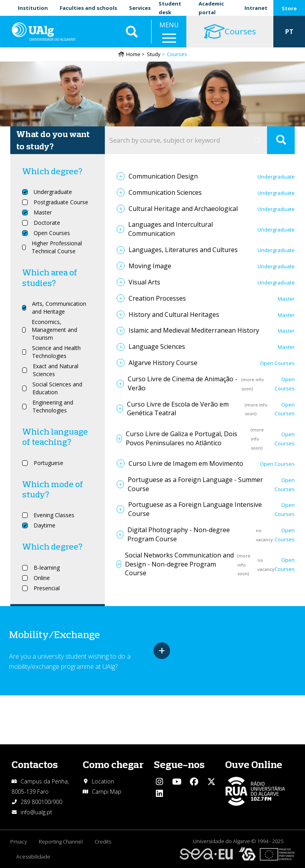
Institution (33, 8)
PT (289, 32)
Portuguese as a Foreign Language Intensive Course (195, 509)
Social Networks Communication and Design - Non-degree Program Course (179, 564)
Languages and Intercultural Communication (170, 229)
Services (140, 8)
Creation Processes (157, 298)
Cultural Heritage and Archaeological (183, 209)
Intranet (256, 8)
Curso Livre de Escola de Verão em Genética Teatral (178, 409)
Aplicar (132, 32)
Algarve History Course (163, 363)
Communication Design (163, 176)
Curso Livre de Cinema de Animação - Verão (183, 383)
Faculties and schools (88, 8)
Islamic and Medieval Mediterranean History (194, 330)
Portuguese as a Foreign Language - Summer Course (195, 484)
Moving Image (150, 266)
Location (103, 781)
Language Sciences (157, 346)
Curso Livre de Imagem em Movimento (186, 463)
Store (289, 8)
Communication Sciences (165, 192)
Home (133, 54)
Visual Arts (144, 282)
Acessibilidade (33, 857)
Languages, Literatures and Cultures (183, 250)
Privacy (19, 842)
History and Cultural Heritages (174, 314)
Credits (103, 842)
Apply (281, 140)
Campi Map (107, 792)
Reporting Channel (61, 842)
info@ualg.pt (36, 812)
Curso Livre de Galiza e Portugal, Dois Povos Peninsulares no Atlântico (182, 438)
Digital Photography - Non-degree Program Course (179, 534)
